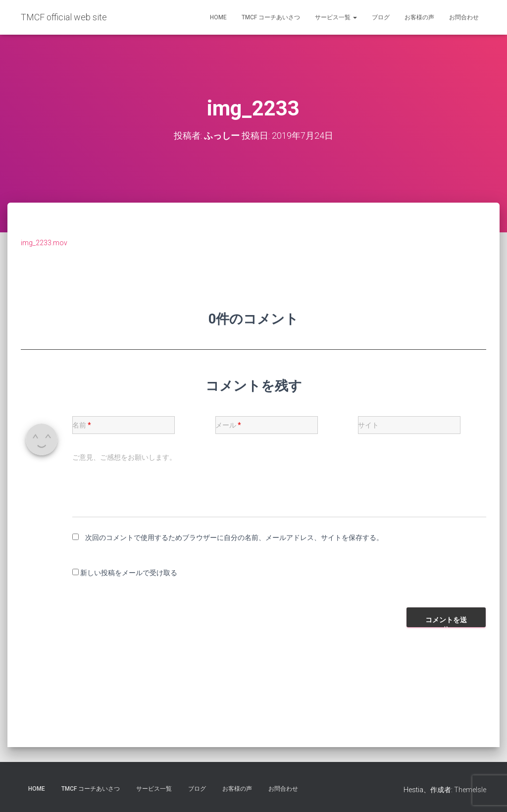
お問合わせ (464, 17)
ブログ (381, 17)
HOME (218, 17)
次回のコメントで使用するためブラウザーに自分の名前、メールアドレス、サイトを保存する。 (234, 537)
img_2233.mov (44, 242)
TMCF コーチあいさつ (271, 17)
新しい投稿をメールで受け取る (129, 573)
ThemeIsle (470, 790)
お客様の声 (419, 17)
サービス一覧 (336, 17)
